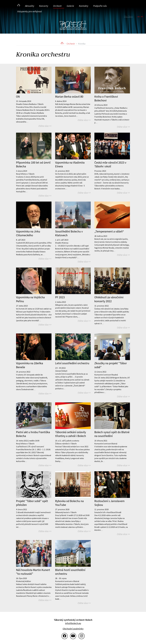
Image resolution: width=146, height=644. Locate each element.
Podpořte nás (100, 6)
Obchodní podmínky (73, 629)
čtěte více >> (45, 126)
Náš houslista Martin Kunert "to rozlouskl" (33, 572)
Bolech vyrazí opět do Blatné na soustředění (112, 434)
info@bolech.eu (73, 623)
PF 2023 (60, 297)
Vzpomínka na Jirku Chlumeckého (28, 233)
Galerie (70, 6)
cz (139, 16)
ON (18, 97)
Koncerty (44, 6)
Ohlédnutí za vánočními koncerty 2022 (109, 299)
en (142, 16)
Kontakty (84, 6)
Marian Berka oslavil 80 (69, 97)
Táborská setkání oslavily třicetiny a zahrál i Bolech (71, 434)
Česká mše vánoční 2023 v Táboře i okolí (110, 164)
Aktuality (30, 6)
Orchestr (57, 6)
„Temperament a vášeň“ (109, 231)
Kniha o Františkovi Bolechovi (106, 98)
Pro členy (128, 16)
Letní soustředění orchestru (72, 363)
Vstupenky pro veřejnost (30, 11)
